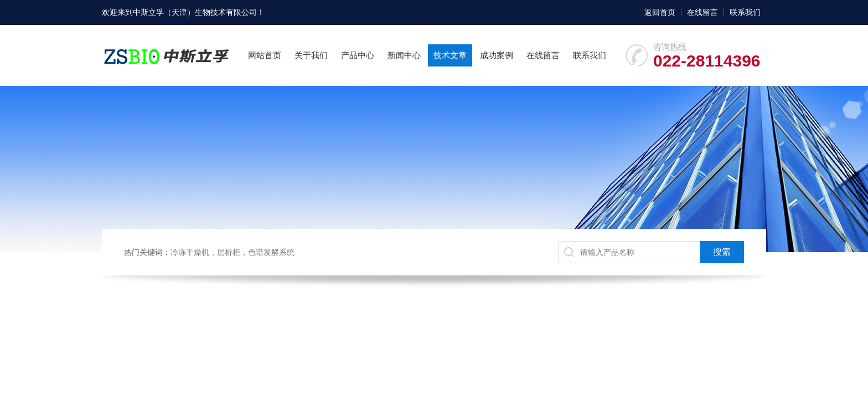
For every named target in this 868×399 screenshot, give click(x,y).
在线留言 (702, 12)
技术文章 (450, 55)
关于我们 (311, 55)
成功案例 (497, 55)
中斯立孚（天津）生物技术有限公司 (195, 12)
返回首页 (660, 12)
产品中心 (358, 55)
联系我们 (745, 12)
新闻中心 (404, 55)
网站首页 (265, 55)
